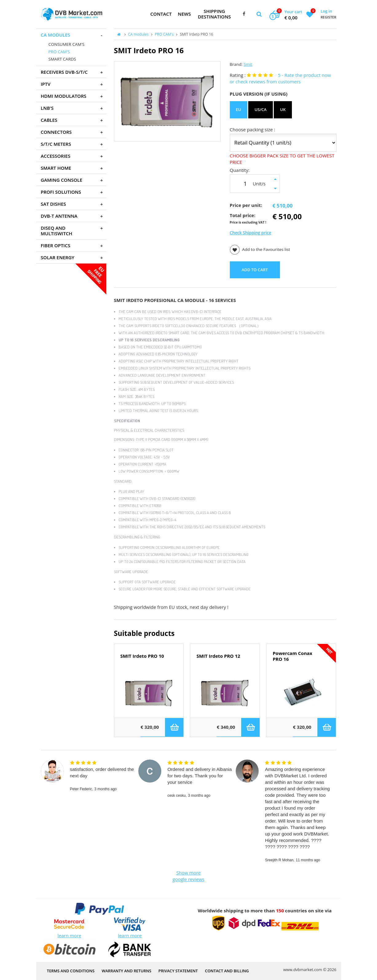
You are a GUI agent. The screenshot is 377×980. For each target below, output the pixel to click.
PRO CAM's (164, 34)
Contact (161, 14)
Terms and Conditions (71, 971)
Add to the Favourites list (260, 250)
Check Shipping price (251, 233)
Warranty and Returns (126, 971)
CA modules (138, 34)
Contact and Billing (227, 971)
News (185, 14)
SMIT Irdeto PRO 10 (142, 656)
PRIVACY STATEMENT (178, 971)
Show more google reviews (188, 876)
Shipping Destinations (214, 14)
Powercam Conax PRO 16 (292, 656)
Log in (326, 11)
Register (328, 17)
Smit (248, 64)
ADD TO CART (255, 270)
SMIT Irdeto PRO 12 (218, 656)
